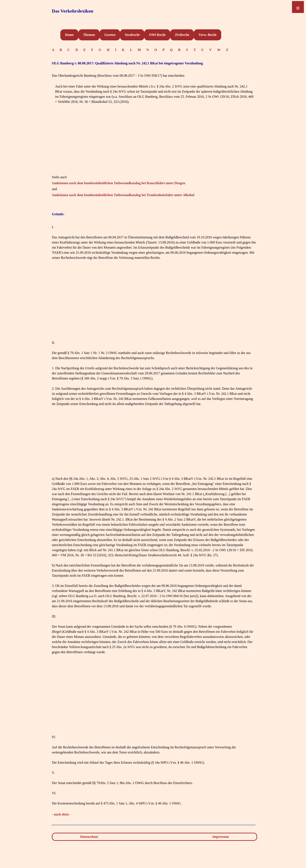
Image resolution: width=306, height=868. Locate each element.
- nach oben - (61, 814)
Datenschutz (89, 837)
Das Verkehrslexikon (73, 11)
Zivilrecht (182, 35)
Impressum (221, 837)
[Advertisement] (154, 145)
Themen (89, 35)
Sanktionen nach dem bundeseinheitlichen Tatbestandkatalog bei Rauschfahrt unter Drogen (118, 183)
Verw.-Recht (207, 35)
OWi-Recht (157, 35)
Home (69, 35)
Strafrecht (132, 35)
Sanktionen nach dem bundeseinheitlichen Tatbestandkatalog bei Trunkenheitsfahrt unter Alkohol (123, 195)
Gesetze (110, 35)
